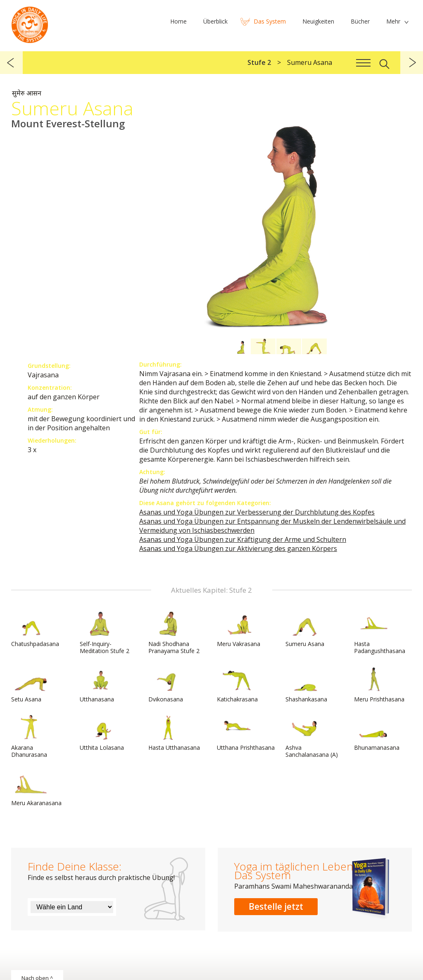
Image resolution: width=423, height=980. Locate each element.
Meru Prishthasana (379, 685)
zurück (11, 63)
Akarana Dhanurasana (31, 737)
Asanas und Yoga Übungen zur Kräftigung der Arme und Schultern (243, 539)
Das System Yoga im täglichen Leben (30, 23)
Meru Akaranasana (36, 789)
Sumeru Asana (305, 629)
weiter (412, 63)
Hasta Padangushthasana (380, 633)
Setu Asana (31, 685)
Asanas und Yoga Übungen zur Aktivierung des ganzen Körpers (238, 548)
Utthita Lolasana (102, 733)
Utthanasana (100, 685)
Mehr (393, 21)
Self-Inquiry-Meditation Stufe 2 (105, 633)
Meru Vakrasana (239, 629)
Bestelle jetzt (276, 906)
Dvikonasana (168, 685)
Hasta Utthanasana (174, 733)
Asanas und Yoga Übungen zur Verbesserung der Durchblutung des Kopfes (257, 512)
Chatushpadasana (35, 629)
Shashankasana (306, 685)
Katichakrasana (237, 685)
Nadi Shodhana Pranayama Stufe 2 (174, 633)
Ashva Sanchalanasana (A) (312, 737)
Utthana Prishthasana (246, 733)
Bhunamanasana (377, 733)
